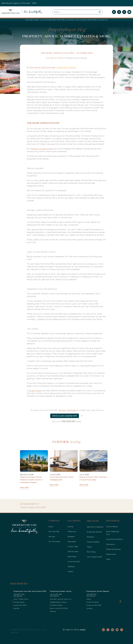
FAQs (108, 559)
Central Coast (73, 551)
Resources (92, 20)
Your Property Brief (94, 557)
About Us (38, 20)
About (51, 527)
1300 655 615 (18, 596)
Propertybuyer (33, 630)
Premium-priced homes (42, 149)
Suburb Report (112, 527)
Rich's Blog (91, 552)
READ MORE (24, 488)
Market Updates (93, 542)
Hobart (70, 571)
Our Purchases (50, 20)
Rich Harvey (35, 67)
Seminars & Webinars (95, 527)
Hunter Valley (73, 547)
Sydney (71, 527)
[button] (120, 601)
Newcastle (72, 542)
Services (52, 537)
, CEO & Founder (48, 67)
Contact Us (103, 20)
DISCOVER (29, 20)
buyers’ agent (35, 391)
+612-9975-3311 (91, 594)
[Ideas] (83, 630)
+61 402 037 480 (56, 594)
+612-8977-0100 (19, 594)
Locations (70, 20)
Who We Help (54, 532)
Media (89, 547)
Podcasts (90, 537)
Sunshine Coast (74, 561)
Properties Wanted (94, 532)
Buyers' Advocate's (68, 410)
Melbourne (72, 532)
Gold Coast (72, 556)
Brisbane (71, 537)
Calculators (111, 544)
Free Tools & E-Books (114, 539)
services (61, 20)
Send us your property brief (65, 416)
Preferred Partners (113, 549)
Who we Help (81, 20)
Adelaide (71, 566)
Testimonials (111, 554)
